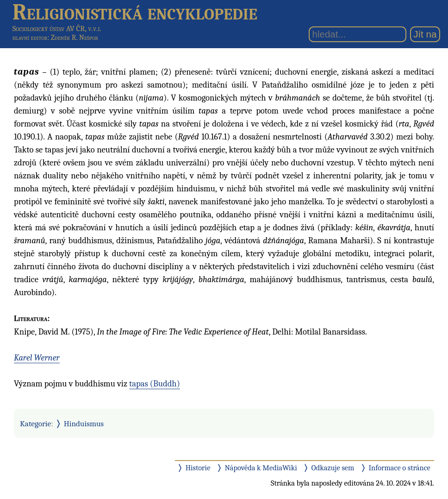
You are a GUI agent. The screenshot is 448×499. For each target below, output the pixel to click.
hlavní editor (30, 38)
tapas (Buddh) (155, 384)
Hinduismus (84, 423)
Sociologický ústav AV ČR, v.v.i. (57, 28)
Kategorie (35, 423)
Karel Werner (37, 358)
